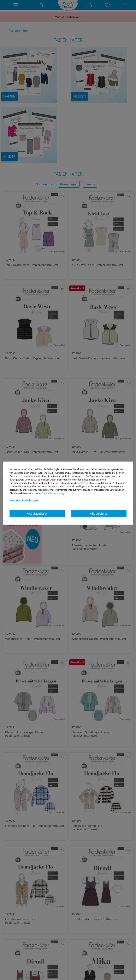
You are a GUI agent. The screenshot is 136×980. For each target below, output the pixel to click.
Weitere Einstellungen (24, 500)
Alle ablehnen (99, 513)
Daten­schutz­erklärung (53, 493)
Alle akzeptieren (37, 513)
